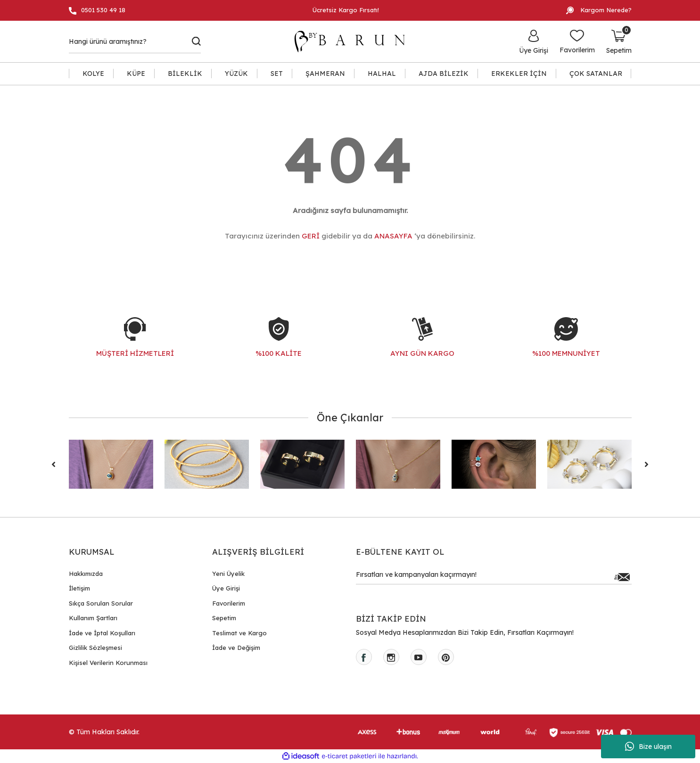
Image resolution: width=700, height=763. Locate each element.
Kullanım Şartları (93, 618)
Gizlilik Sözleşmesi (95, 648)
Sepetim (224, 618)
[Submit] (622, 577)
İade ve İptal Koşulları (102, 633)
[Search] (135, 41)
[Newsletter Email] (494, 577)
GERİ (311, 236)
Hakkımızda (86, 574)
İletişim (79, 588)
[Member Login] (534, 41)
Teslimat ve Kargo (239, 633)
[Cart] (619, 41)
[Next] (647, 464)
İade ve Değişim (236, 648)
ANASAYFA (393, 236)
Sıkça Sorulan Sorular (101, 603)
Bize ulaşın (648, 747)
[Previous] (54, 464)
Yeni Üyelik (228, 574)
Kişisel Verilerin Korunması (108, 663)
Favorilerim (229, 603)
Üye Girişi (226, 588)
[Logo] (354, 41)
